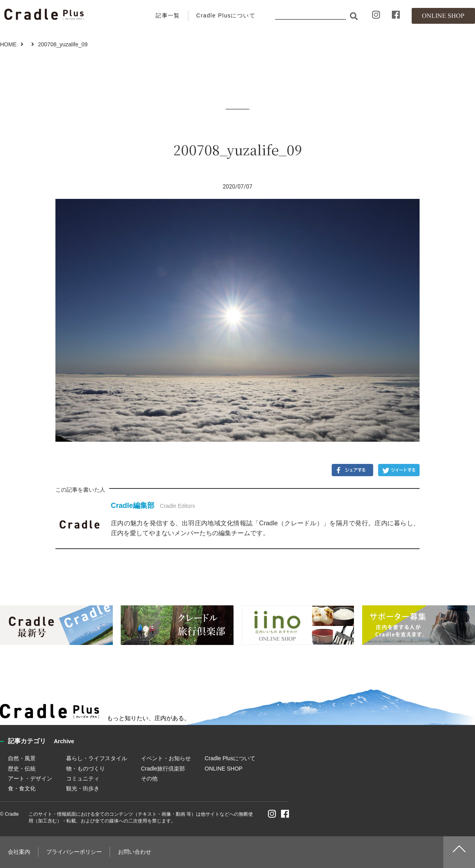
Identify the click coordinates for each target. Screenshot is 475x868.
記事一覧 (168, 15)
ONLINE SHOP (224, 769)
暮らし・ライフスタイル (97, 758)
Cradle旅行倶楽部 (163, 769)
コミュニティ (83, 778)
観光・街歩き (83, 788)
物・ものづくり (85, 769)
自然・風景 (22, 758)
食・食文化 (22, 788)
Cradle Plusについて (226, 15)
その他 (149, 778)
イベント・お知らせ (166, 758)
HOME (8, 44)
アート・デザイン (30, 778)
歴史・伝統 (22, 769)
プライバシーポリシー (74, 852)
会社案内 (19, 852)
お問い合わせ (135, 852)
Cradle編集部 (133, 506)
